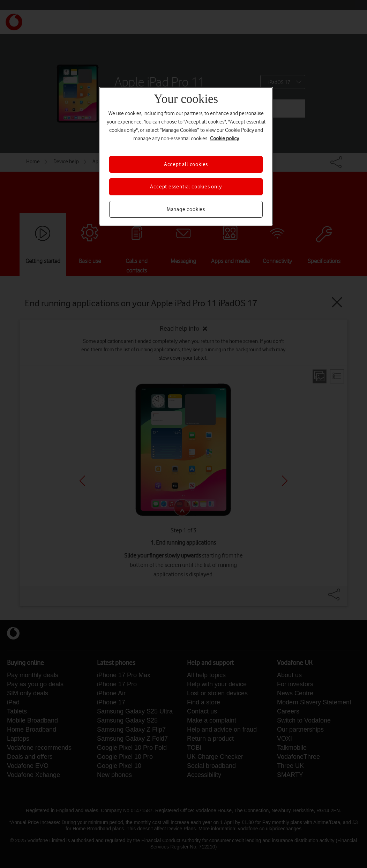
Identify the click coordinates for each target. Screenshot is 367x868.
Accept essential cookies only (186, 187)
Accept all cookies (186, 164)
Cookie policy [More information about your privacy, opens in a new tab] (224, 139)
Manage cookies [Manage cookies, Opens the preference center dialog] (186, 209)
